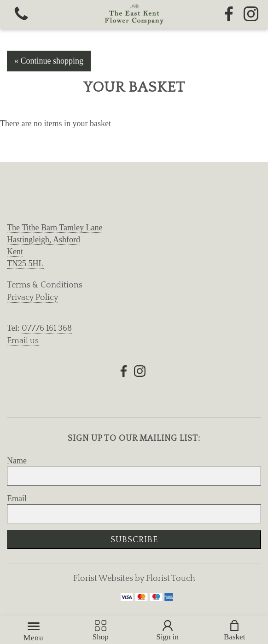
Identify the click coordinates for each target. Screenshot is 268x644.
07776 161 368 (47, 328)
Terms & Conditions (45, 285)
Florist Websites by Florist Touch (134, 579)
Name (17, 461)
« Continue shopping (49, 61)
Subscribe (134, 540)
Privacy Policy (32, 298)
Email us (23, 341)
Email (17, 498)
